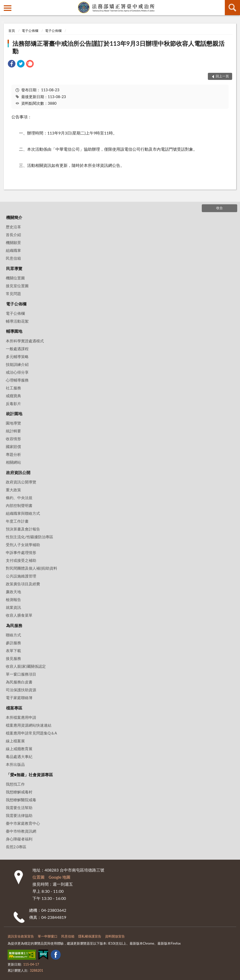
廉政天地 (13, 592)
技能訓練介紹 (17, 364)
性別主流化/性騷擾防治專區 (29, 537)
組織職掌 (13, 250)
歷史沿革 (13, 227)
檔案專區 (14, 708)
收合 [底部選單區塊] (219, 208)
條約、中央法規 (19, 498)
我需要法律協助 (19, 815)
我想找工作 (15, 784)
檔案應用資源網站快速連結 (29, 725)
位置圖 (38, 877)
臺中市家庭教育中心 (23, 823)
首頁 (12, 31)
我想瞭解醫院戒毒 (21, 800)
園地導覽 (13, 423)
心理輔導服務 (17, 380)
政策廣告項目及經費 (23, 584)
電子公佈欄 (30, 31)
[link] (12, 64)
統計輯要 (13, 431)
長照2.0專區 (16, 847)
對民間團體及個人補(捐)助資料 (32, 568)
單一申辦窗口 (48, 936)
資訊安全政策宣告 (21, 936)
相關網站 (13, 462)
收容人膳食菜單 (19, 615)
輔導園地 (14, 331)
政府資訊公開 (18, 472)
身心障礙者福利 (19, 839)
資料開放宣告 (115, 936)
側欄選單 (8, 8)
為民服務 (14, 625)
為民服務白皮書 (19, 682)
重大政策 (13, 490)
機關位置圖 (15, 278)
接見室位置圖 (17, 286)
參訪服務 (13, 643)
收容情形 (13, 439)
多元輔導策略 (17, 357)
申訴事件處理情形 (21, 552)
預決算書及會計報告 (23, 529)
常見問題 (13, 294)
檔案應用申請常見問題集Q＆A (31, 733)
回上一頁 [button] (222, 76)
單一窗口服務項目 (21, 674)
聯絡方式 (13, 635)
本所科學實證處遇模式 (25, 341)
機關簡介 (14, 217)
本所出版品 (15, 764)
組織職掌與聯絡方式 (23, 513)
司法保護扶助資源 (21, 690)
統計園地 (14, 414)
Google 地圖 (59, 877)
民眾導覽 (14, 268)
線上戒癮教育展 (19, 749)
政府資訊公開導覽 (21, 482)
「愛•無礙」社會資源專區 (29, 775)
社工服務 (13, 388)
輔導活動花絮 (17, 321)
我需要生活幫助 (19, 808)
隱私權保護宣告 (90, 936)
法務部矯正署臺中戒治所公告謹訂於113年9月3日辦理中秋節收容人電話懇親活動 (118, 47)
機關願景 (13, 242)
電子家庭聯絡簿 (19, 698)
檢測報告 (13, 599)
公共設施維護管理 (21, 576)
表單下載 (13, 651)
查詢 (232, 8)
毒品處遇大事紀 (19, 756)
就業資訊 (13, 607)
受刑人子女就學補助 (23, 545)
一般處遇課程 (17, 349)
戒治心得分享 (17, 372)
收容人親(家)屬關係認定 (26, 666)
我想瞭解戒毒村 (19, 792)
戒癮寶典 (13, 396)
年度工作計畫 (17, 521)
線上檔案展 (15, 741)
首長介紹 (13, 235)
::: (4, 4)
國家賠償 (13, 447)
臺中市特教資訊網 (21, 831)
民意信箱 (13, 258)
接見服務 (13, 658)
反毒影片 (13, 404)
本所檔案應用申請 (21, 717)
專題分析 (13, 454)
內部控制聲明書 (19, 505)
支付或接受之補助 (21, 560)
